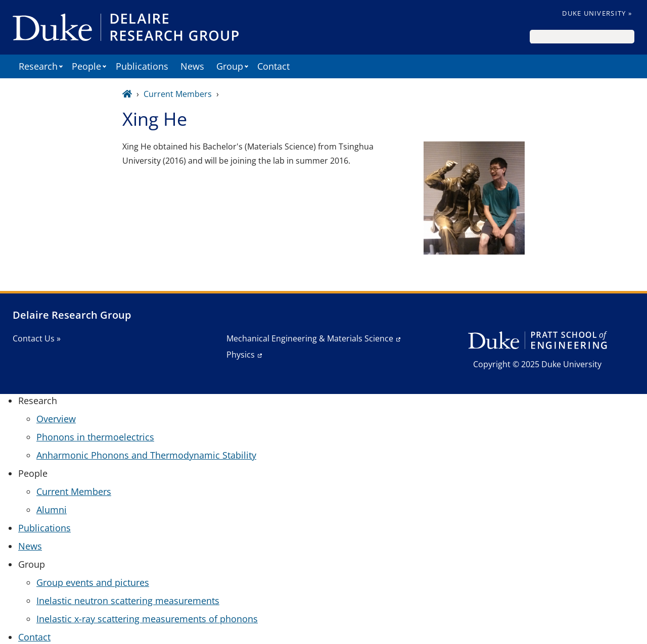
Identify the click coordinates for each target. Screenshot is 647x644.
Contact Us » (37, 338)
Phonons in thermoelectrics (95, 437)
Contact (273, 66)
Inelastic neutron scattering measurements (128, 601)
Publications (142, 66)
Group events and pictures (93, 582)
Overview (56, 419)
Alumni (52, 510)
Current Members (178, 94)
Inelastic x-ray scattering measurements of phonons (147, 619)
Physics (241, 355)
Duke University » (597, 13)
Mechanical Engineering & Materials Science (310, 338)
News (192, 66)
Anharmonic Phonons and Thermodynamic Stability (146, 455)
